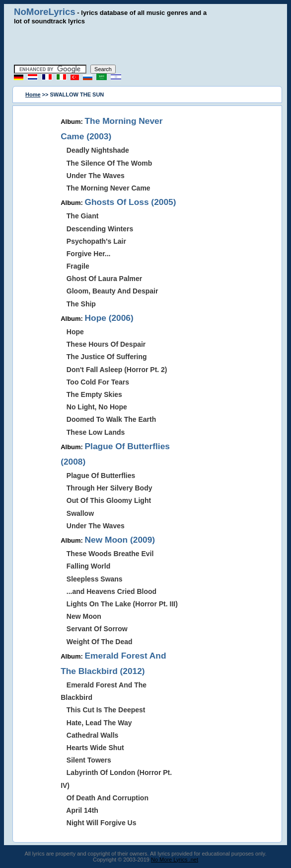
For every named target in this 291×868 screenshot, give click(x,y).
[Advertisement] (145, 45)
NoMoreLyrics (45, 12)
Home (33, 95)
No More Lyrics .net (175, 860)
